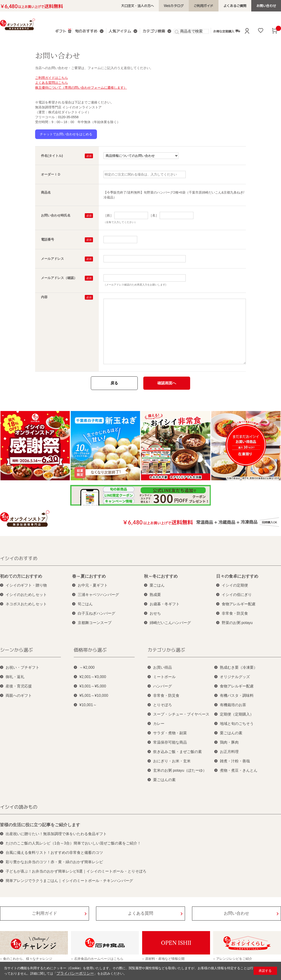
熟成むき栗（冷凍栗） (239, 667)
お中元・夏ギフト (93, 585)
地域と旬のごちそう (237, 724)
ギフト (64, 31)
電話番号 (48, 239)
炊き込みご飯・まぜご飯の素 (177, 752)
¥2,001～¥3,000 (93, 677)
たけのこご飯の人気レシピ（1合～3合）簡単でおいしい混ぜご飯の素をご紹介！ (73, 843)
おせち (155, 613)
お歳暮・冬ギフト (165, 604)
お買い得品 (163, 667)
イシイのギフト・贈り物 (26, 585)
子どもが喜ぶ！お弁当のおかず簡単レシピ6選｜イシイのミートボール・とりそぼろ (76, 871)
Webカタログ (181, 6)
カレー (159, 724)
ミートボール (164, 677)
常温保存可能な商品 (170, 742)
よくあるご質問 (238, 6)
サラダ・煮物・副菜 (170, 733)
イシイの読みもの (19, 807)
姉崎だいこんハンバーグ (170, 623)
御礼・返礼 (15, 677)
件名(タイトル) (52, 156)
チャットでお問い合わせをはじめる (66, 134)
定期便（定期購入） (237, 714)
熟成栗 (155, 595)
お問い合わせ (267, 6)
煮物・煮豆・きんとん (239, 770)
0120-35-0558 (68, 117)
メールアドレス (52, 259)
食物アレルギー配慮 (239, 604)
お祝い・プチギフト (22, 667)
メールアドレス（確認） (59, 278)
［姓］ (108, 215)
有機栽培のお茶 (233, 705)
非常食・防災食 (235, 613)
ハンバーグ (163, 686)
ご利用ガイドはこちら (52, 78)
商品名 (46, 192)
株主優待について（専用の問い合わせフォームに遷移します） (81, 88)
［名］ (154, 215)
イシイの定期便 (235, 585)
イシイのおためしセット (26, 595)
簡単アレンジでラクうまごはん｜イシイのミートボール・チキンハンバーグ (69, 881)
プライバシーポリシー (73, 973)
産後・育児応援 (19, 686)
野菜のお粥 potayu (237, 623)
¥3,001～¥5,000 (93, 686)
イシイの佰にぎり (237, 595)
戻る (114, 383)
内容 (44, 297)
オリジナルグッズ (235, 677)
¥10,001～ (88, 705)
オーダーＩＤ (51, 174)
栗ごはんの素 (164, 780)
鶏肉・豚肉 (229, 742)
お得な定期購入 (224, 31)
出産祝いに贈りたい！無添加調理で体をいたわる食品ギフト (56, 834)
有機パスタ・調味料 (237, 696)
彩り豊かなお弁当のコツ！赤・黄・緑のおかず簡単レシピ (54, 862)
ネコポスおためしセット (26, 604)
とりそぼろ (163, 705)
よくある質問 (140, 913)
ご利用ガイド (209, 6)
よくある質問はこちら (52, 83)
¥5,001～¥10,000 (94, 696)
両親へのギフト (19, 696)
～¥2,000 (87, 667)
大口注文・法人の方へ (147, 6)
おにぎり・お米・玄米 (172, 761)
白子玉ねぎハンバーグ (96, 613)
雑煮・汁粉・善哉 (235, 761)
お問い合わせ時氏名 (56, 215)
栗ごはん (157, 585)
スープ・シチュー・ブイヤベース (181, 714)
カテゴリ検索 (153, 31)
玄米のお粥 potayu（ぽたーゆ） (180, 770)
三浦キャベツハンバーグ (98, 595)
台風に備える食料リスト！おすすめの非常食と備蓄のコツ (54, 853)
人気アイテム (120, 31)
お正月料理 (229, 752)
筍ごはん (85, 604)
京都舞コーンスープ (95, 623)
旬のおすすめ (88, 31)
